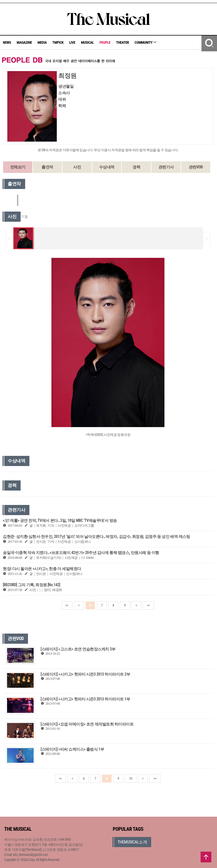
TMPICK (58, 42)
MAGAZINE (24, 42)
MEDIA (42, 42)
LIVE (72, 42)
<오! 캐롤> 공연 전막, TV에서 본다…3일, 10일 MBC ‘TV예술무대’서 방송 (60, 520)
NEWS (7, 42)
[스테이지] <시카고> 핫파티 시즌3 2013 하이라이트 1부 (85, 699)
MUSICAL (87, 42)
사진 (77, 167)
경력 (136, 167)
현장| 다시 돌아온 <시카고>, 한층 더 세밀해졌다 (42, 569)
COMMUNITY (146, 42)
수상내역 (107, 167)
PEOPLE (105, 42)
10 (131, 779)
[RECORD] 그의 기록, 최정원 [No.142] (32, 585)
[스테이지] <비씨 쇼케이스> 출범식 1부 (72, 749)
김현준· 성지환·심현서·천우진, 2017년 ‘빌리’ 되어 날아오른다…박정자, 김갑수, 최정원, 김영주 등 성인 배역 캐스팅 (96, 537)
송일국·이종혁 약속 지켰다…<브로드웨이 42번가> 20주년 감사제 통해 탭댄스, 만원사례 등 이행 (81, 553)
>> (148, 605)
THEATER (123, 42)
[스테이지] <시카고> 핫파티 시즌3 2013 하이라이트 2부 (85, 674)
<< (67, 605)
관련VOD (196, 167)
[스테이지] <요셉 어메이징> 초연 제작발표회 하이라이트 (87, 724)
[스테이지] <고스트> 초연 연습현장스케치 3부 (78, 649)
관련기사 (166, 167)
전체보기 (18, 167)
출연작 (47, 167)
